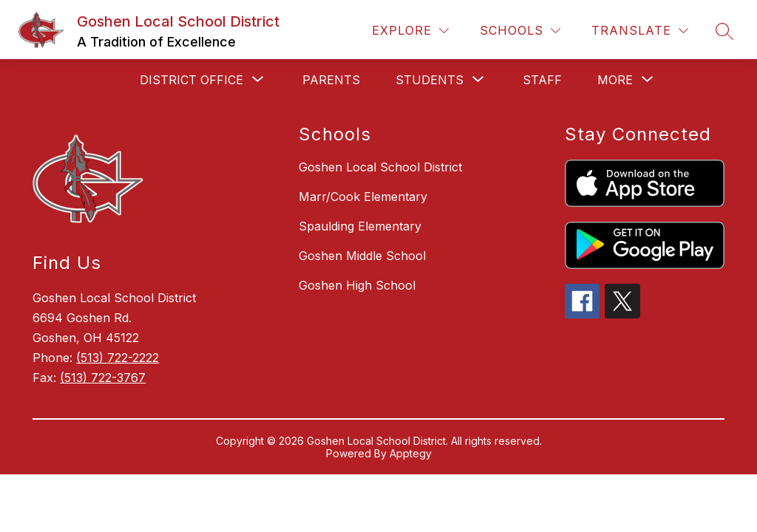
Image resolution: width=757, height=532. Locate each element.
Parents (331, 80)
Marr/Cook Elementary (363, 197)
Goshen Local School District (380, 167)
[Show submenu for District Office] (191, 80)
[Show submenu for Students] (430, 80)
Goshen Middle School (362, 256)
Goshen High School (357, 285)
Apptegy (411, 453)
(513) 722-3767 (103, 378)
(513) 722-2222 (118, 358)
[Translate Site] (640, 31)
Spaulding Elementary (360, 226)
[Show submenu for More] (615, 80)
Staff (542, 80)
